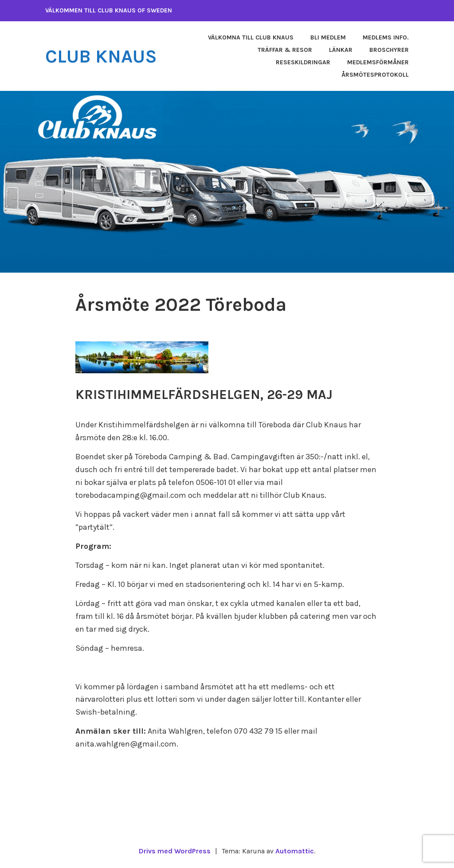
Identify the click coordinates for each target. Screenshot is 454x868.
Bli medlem (328, 37)
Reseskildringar (303, 62)
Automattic (295, 851)
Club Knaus (101, 56)
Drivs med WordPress (175, 851)
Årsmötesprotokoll (375, 75)
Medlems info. (386, 37)
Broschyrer (389, 50)
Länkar (341, 50)
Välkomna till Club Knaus (251, 37)
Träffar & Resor (285, 50)
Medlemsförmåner (378, 62)
